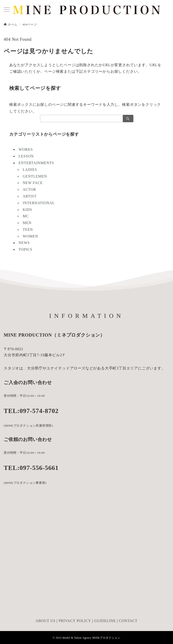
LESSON (26, 156)
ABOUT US (46, 621)
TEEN (28, 230)
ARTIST (30, 196)
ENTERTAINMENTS (36, 163)
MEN (27, 223)
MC (26, 216)
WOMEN (30, 236)
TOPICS (25, 249)
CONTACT (128, 621)
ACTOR (29, 189)
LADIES (30, 170)
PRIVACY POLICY (75, 621)
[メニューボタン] (7, 10)
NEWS (24, 243)
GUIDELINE (105, 621)
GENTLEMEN (35, 176)
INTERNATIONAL (39, 203)
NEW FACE (33, 183)
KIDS (27, 210)
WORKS (26, 149)
